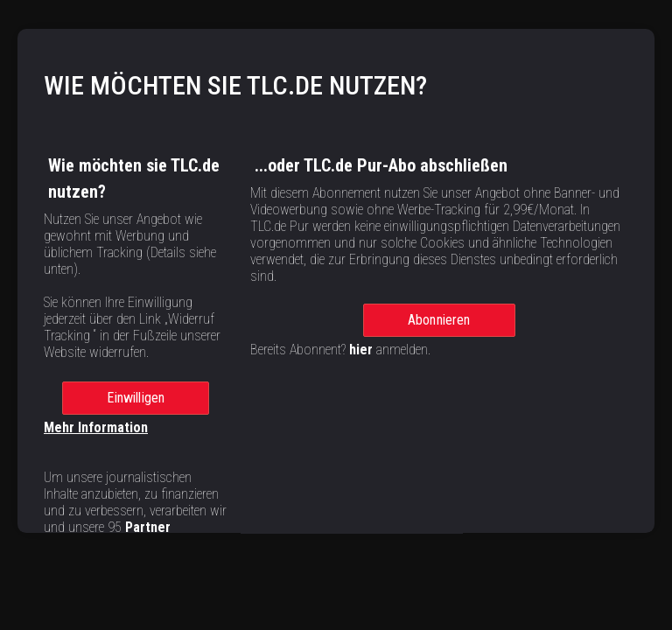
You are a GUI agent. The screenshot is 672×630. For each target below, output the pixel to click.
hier (361, 359)
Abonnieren (439, 329)
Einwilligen (136, 407)
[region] (336, 253)
